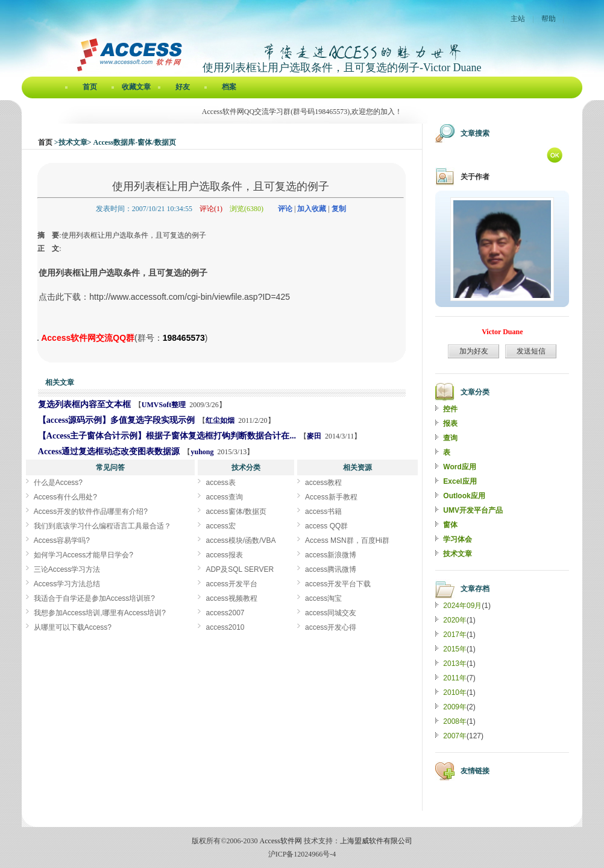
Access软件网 (281, 841)
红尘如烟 (220, 420)
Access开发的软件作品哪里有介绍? (91, 512)
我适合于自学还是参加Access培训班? (94, 598)
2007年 (455, 736)
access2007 (225, 613)
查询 (450, 438)
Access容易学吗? (62, 540)
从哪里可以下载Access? (73, 627)
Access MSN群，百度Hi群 (347, 540)
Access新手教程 (331, 497)
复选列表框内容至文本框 (84, 404)
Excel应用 (460, 481)
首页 (90, 87)
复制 (339, 209)
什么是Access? (58, 483)
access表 (220, 483)
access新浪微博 (331, 555)
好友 (183, 87)
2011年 (455, 678)
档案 (229, 87)
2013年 (455, 664)
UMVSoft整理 (164, 405)
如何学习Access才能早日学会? (83, 555)
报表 (450, 423)
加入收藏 (312, 209)
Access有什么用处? (65, 497)
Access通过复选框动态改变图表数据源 (109, 451)
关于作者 (475, 177)
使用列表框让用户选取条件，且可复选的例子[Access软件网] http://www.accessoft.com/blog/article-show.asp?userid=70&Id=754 (38, 340)
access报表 (224, 555)
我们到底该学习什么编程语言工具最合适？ (102, 526)
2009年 (455, 707)
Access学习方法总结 (67, 584)
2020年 (455, 620)
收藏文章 (136, 87)
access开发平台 (231, 584)
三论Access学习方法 (67, 569)
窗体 (450, 525)
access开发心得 (331, 627)
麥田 (314, 436)
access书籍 (323, 512)
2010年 (455, 692)
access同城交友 (331, 613)
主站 (518, 19)
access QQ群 (326, 526)
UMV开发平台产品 (473, 510)
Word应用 (459, 467)
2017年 (455, 635)
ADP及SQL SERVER (240, 569)
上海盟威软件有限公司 (376, 841)
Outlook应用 (464, 496)
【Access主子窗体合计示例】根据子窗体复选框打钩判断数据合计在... (167, 436)
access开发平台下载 (338, 584)
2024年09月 (462, 606)
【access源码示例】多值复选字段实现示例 (117, 420)
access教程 (323, 483)
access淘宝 (323, 598)
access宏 (220, 526)
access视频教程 (231, 598)
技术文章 (458, 554)
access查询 (224, 497)
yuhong (202, 452)
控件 (450, 409)
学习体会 (458, 539)
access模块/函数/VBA (241, 540)
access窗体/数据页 (236, 512)
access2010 (225, 627)
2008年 (455, 721)
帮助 (549, 19)
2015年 (455, 649)
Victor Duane (502, 332)
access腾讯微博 (331, 569)
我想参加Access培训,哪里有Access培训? (100, 613)
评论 (285, 209)
